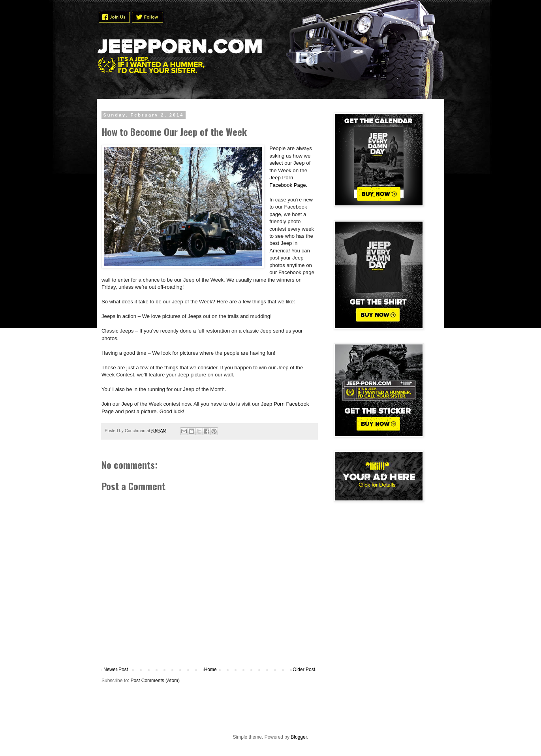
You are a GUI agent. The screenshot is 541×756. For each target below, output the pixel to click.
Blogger (299, 737)
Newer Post (116, 669)
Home (210, 669)
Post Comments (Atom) (155, 681)
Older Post (304, 669)
